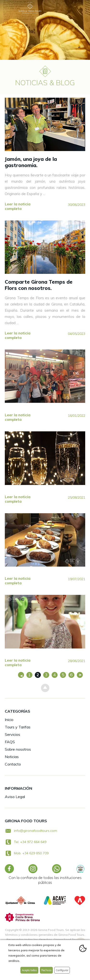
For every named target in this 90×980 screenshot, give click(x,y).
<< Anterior (21, 675)
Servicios (12, 734)
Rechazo (46, 970)
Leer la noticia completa (18, 206)
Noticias (12, 757)
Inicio (9, 720)
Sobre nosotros (18, 749)
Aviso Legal (15, 797)
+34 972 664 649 (33, 842)
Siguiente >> (80, 675)
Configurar (62, 970)
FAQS (10, 742)
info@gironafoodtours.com (36, 831)
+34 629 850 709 (35, 853)
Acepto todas (29, 970)
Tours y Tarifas (18, 727)
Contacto (13, 764)
